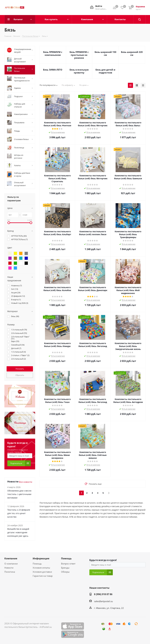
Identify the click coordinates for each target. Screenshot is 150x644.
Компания (11, 558)
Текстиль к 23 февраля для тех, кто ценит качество (19, 513)
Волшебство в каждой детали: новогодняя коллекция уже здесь (18, 532)
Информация (41, 558)
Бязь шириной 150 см (105, 53)
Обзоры (65, 572)
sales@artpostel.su (103, 601)
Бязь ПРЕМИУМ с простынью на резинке (79, 55)
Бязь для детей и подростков (105, 71)
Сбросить (20, 375)
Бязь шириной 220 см (132, 53)
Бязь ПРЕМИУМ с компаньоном (53, 53)
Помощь (37, 564)
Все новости (26, 482)
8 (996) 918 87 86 (103, 594)
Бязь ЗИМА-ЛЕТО (53, 70)
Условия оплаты (41, 568)
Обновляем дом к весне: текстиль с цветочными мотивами (20, 494)
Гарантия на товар (43, 576)
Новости (9, 568)
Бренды (65, 568)
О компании (11, 564)
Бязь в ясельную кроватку (79, 71)
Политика (10, 572)
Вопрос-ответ (68, 564)
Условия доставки (42, 572)
